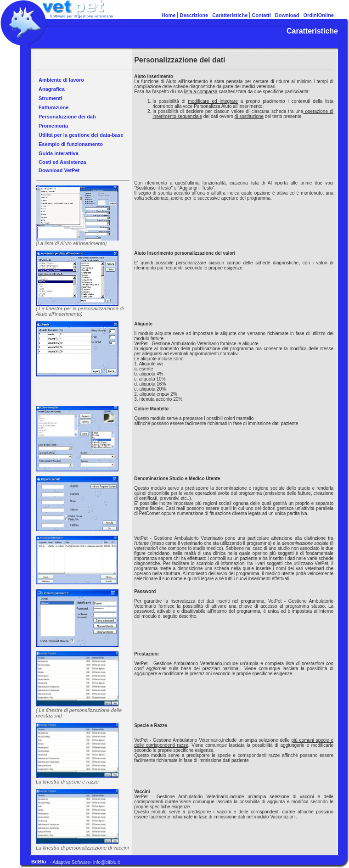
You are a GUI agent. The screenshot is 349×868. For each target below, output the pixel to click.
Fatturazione (53, 107)
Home (169, 15)
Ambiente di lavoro (61, 80)
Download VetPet (59, 170)
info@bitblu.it (107, 862)
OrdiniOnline (318, 15)
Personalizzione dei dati (67, 117)
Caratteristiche (230, 15)
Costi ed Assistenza (62, 162)
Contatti (261, 15)
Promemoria (53, 126)
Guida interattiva (59, 153)
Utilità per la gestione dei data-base (81, 135)
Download (287, 15)
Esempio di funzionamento (71, 144)
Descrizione (194, 15)
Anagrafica (52, 89)
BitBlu (39, 862)
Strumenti (50, 98)
